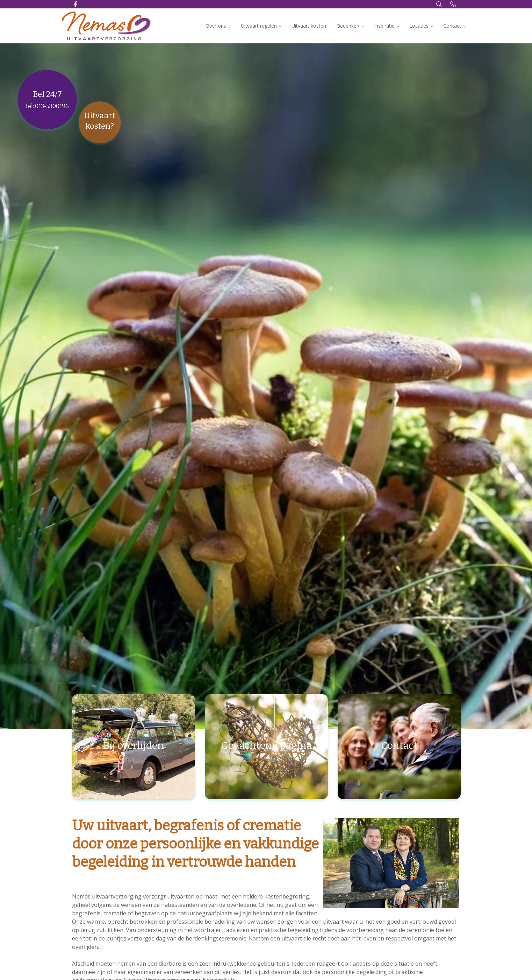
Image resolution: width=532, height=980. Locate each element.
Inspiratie (384, 26)
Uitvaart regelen (259, 26)
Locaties (419, 26)
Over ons (216, 26)
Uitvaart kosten (309, 26)
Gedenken (348, 26)
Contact (452, 26)
